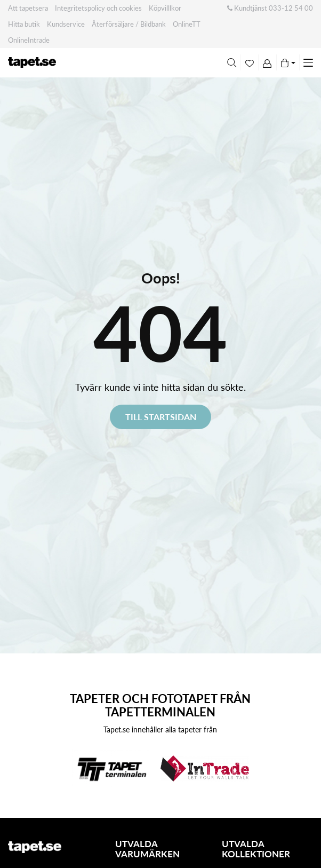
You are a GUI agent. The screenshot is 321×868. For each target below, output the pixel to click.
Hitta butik (24, 24)
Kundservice (66, 24)
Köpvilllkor (165, 8)
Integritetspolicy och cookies (98, 8)
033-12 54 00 (291, 8)
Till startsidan (161, 417)
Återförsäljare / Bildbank (129, 24)
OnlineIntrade (29, 40)
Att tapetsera (28, 8)
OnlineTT (187, 24)
